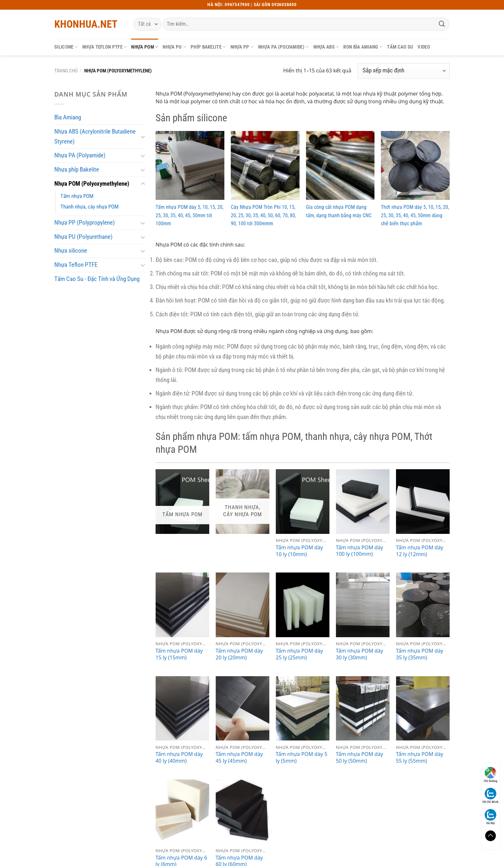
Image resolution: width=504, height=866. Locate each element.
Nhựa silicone (71, 251)
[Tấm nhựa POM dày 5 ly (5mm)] (303, 708)
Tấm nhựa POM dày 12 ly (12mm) (420, 551)
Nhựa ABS (326, 47)
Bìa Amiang (68, 117)
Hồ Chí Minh (491, 796)
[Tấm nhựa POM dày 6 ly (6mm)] (182, 812)
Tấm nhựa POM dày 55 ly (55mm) (420, 758)
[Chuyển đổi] (143, 137)
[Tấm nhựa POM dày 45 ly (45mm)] (243, 708)
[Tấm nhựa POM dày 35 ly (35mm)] (423, 605)
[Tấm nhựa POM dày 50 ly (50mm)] (363, 708)
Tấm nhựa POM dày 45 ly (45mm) (239, 758)
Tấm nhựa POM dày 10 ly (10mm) (299, 551)
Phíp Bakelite (208, 47)
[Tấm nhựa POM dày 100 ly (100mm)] (363, 502)
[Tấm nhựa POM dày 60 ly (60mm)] (243, 812)
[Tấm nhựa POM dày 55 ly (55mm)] (423, 708)
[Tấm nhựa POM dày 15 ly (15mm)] (182, 605)
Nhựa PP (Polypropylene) (85, 223)
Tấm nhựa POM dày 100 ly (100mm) (360, 551)
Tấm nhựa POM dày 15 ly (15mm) (179, 654)
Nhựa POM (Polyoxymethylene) (92, 184)
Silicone (66, 47)
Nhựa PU (174, 47)
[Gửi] (442, 24)
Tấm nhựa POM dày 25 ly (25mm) (299, 654)
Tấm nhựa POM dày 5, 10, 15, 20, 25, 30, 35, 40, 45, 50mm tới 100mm (189, 215)
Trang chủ (66, 71)
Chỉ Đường (491, 775)
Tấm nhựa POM (77, 196)
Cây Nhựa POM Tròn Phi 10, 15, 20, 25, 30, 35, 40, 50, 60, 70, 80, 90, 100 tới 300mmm (263, 215)
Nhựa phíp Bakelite (77, 169)
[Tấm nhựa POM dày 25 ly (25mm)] (303, 605)
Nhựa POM (145, 47)
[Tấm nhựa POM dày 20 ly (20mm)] (243, 605)
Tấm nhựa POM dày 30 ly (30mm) (360, 654)
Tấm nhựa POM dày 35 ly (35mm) (420, 654)
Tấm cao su (400, 47)
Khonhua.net (86, 24)
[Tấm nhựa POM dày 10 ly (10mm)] (303, 502)
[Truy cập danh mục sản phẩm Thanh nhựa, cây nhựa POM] (243, 502)
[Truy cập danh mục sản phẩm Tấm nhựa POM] (182, 502)
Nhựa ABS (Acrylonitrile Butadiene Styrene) (95, 136)
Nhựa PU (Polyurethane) (83, 237)
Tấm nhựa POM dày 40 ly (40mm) (179, 758)
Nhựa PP (242, 47)
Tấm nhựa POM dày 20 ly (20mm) (239, 654)
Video (424, 47)
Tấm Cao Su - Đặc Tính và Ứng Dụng (97, 279)
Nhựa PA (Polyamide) (283, 47)
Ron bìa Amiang (363, 47)
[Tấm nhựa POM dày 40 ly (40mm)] (182, 708)
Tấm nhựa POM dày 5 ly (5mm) (302, 758)
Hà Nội (491, 817)
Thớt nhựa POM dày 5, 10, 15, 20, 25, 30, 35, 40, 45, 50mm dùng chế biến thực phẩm (415, 215)
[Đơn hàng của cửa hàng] (404, 71)
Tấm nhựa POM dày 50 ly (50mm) (360, 758)
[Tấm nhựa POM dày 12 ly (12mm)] (423, 502)
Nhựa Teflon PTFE (104, 47)
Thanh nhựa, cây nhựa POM (90, 207)
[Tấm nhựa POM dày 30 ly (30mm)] (363, 605)
